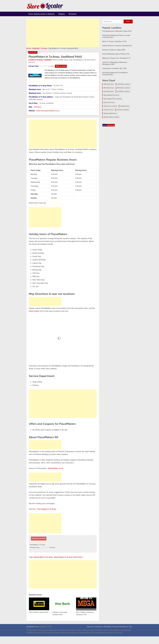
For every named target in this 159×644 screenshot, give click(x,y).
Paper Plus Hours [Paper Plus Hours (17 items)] (109, 102)
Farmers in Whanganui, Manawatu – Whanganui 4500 (115, 63)
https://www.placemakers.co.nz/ (48, 111)
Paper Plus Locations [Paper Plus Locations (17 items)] (110, 106)
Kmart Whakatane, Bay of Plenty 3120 (116, 54)
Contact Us (99, 627)
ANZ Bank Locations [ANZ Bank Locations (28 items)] (124, 84)
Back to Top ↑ (128, 627)
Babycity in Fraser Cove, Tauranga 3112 (116, 58)
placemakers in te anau (43, 557)
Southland (36, 48)
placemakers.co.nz (56, 468)
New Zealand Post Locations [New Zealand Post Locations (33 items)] (113, 99)
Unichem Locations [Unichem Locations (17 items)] (123, 110)
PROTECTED (111, 125)
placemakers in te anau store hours (68, 557)
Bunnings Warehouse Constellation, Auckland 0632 (115, 74)
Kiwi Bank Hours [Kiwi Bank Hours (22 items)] (109, 91)
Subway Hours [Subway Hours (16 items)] (125, 106)
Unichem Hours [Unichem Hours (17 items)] (109, 110)
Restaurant (73, 14)
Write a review (61, 66)
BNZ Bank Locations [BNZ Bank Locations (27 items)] (124, 88)
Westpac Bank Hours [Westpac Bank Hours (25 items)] (110, 113)
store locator (34, 311)
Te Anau (44, 48)
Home (28, 48)
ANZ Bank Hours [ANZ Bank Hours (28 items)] (109, 84)
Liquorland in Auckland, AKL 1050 (114, 68)
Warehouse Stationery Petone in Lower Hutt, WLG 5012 (116, 36)
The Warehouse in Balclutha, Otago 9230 (117, 31)
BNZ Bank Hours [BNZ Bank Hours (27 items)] (109, 88)
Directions (38, 107)
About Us (90, 627)
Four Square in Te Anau (47, 509)
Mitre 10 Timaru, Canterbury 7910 (114, 41)
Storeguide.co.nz (32, 627)
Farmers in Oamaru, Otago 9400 (114, 50)
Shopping (61, 14)
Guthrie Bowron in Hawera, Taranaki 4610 (117, 46)
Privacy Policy (118, 627)
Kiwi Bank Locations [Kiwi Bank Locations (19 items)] (124, 91)
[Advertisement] (63, 33)
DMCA (104, 125)
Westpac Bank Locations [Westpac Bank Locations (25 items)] (111, 117)
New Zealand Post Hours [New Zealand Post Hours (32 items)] (111, 95)
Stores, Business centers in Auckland (41, 14)
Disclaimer (108, 627)
